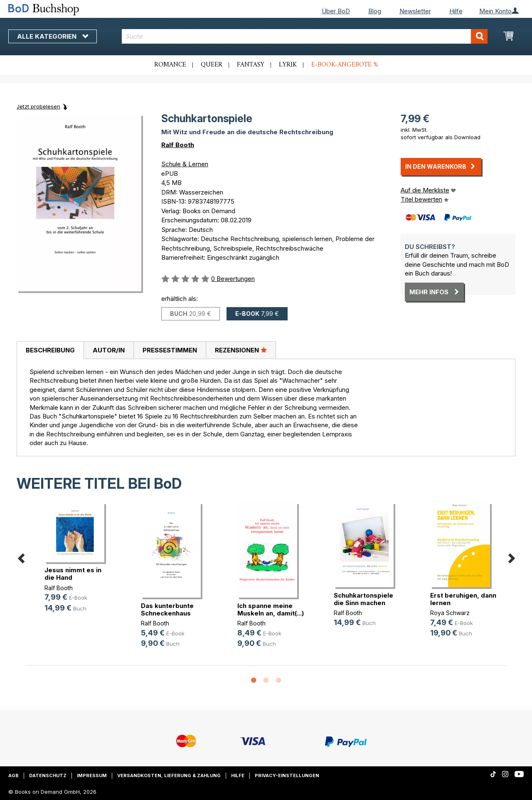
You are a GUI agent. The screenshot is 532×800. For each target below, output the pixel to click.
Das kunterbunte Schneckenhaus (167, 609)
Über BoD (336, 11)
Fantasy (251, 65)
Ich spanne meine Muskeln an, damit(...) (271, 609)
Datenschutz (48, 775)
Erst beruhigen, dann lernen (463, 599)
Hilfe (456, 11)
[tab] (50, 350)
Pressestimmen (170, 350)
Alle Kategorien (53, 36)
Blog (375, 11)
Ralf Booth (178, 145)
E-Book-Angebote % (345, 65)
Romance (170, 65)
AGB (14, 775)
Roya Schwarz (450, 613)
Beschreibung (50, 350)
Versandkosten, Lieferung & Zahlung (169, 775)
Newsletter (415, 11)
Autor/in (109, 350)
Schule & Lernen (185, 164)
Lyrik (288, 65)
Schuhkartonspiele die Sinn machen (363, 599)
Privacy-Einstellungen (287, 775)
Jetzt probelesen (38, 106)
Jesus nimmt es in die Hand (73, 574)
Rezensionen (241, 350)
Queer (212, 65)
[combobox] (305, 36)
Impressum (92, 775)
